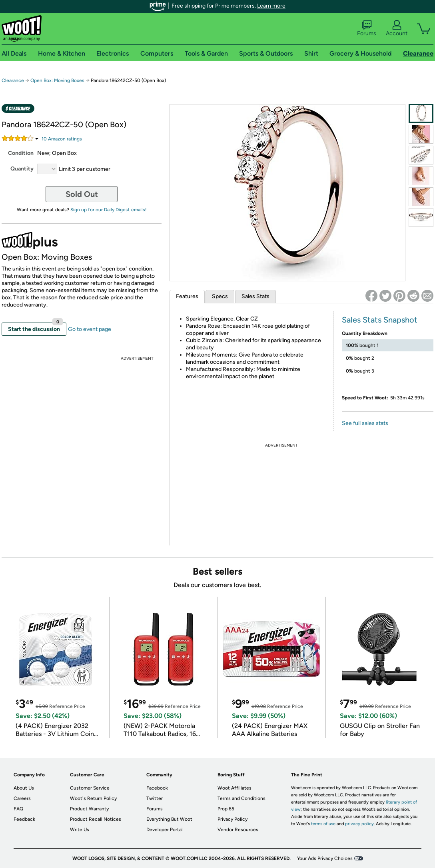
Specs (220, 296)
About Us (24, 788)
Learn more (271, 6)
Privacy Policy (232, 819)
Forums (367, 28)
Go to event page (90, 329)
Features (187, 296)
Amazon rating (62, 139)
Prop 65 (226, 809)
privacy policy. (360, 824)
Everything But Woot (169, 819)
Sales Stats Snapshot (380, 320)
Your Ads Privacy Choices (325, 858)
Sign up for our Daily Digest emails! (109, 210)
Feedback (24, 819)
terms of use (323, 824)
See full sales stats (365, 423)
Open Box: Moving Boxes (57, 80)
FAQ (18, 809)
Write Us (80, 830)
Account (397, 28)
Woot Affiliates (234, 788)
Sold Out (82, 194)
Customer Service (90, 788)
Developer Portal (165, 830)
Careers (22, 798)
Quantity (22, 169)
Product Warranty (89, 809)
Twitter (155, 798)
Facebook (157, 788)
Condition (21, 153)
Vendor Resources (238, 830)
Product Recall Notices (96, 819)
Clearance (13, 80)
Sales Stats (255, 296)
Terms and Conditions (241, 798)
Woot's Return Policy (93, 798)
